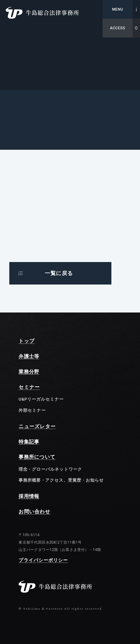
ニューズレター (37, 427)
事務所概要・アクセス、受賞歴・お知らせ (61, 480)
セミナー (29, 387)
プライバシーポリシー (43, 560)
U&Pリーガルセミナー (41, 399)
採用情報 (29, 496)
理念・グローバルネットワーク (50, 469)
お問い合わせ (34, 512)
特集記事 (29, 442)
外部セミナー (32, 410)
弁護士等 (29, 357)
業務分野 (29, 372)
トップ (27, 341)
